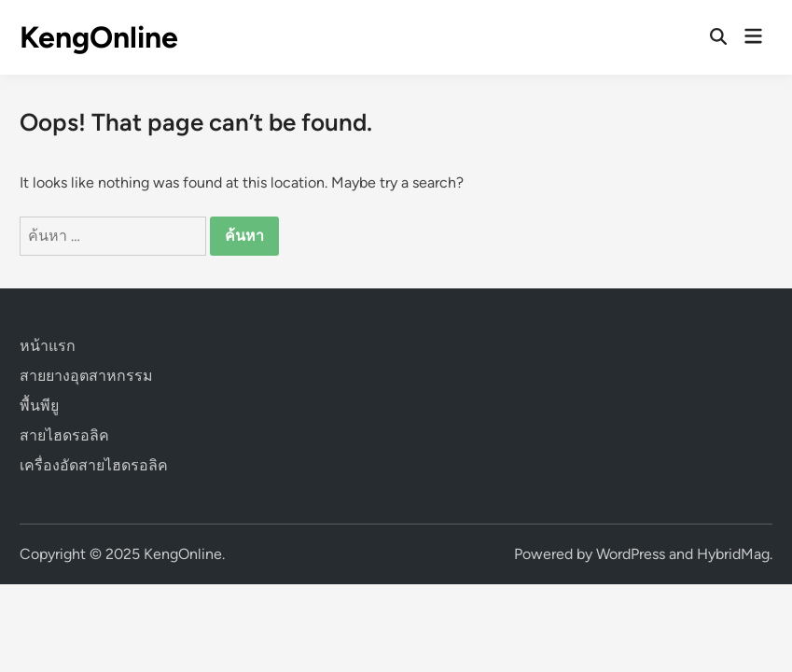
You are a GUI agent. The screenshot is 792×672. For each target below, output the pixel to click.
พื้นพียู (39, 406)
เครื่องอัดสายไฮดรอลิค (94, 465)
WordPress (631, 554)
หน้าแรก (48, 346)
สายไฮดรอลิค (64, 435)
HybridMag (733, 554)
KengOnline (99, 37)
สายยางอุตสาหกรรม (86, 376)
